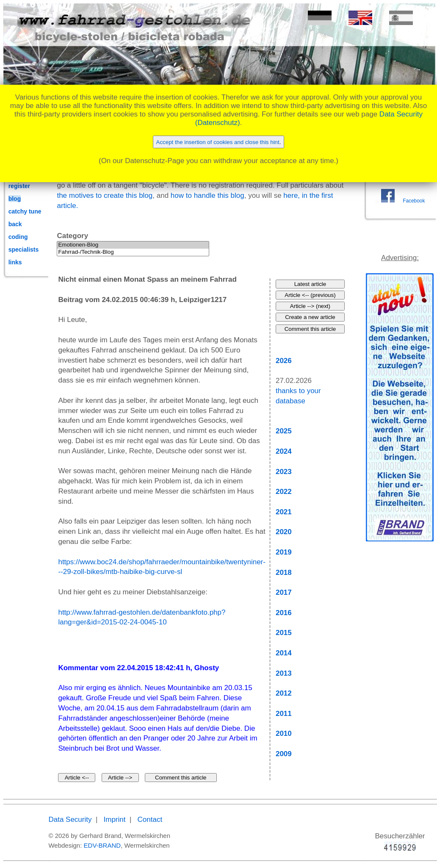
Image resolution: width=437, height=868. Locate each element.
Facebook (414, 201)
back (15, 224)
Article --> (120, 778)
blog (15, 199)
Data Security (70, 819)
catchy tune (25, 211)
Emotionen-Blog (133, 245)
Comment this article (181, 778)
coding (18, 237)
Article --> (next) (310, 306)
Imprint (115, 819)
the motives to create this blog (105, 196)
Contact (150, 819)
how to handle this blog (207, 196)
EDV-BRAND (102, 845)
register (19, 186)
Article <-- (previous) (310, 295)
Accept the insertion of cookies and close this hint (218, 142)
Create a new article (310, 317)
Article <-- (77, 778)
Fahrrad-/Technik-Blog (133, 252)
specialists (24, 250)
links (15, 262)
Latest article (310, 284)
